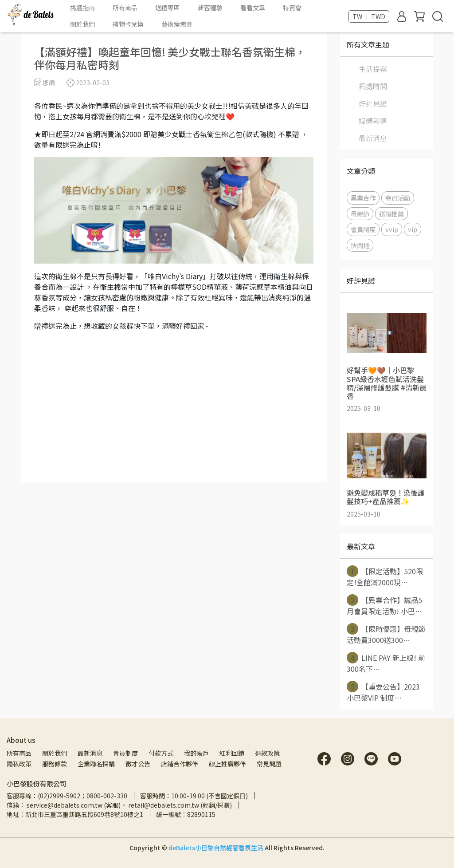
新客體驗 (210, 8)
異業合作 (363, 198)
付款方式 (161, 753)
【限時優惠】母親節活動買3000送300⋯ (386, 634)
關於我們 (55, 753)
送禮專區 (168, 8)
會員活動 (398, 198)
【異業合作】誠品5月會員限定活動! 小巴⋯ (384, 605)
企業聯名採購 (96, 764)
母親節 (360, 214)
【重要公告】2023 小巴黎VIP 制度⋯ (383, 692)
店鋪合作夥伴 (180, 764)
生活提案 (373, 69)
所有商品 (19, 753)
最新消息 (373, 138)
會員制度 (363, 229)
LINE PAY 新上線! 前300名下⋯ (386, 663)
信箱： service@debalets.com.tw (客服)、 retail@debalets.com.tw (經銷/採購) (119, 805)
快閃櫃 (360, 245)
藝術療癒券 (177, 24)
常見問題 (269, 764)
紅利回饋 (232, 753)
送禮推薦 (391, 214)
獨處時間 (373, 86)
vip (413, 229)
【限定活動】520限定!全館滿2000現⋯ (385, 576)
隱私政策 (19, 764)
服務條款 (55, 764)
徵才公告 (138, 764)
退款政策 (267, 753)
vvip (392, 229)
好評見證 (373, 103)
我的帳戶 (196, 753)
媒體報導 (373, 121)
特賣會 (292, 8)
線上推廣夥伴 (227, 764)
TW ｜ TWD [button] (369, 16)
